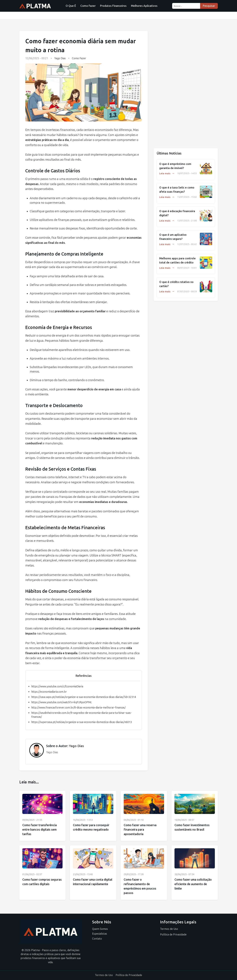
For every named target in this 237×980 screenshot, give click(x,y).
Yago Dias (60, 58)
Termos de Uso (169, 929)
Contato (97, 939)
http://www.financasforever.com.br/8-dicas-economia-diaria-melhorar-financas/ (78, 708)
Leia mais (167, 173)
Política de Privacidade (173, 935)
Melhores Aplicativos (144, 6)
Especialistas (100, 934)
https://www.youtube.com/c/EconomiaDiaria (57, 686)
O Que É (71, 6)
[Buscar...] (186, 6)
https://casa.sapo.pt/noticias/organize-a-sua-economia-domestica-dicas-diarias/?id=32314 (84, 697)
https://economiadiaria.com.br (49, 692)
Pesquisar (209, 6)
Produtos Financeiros (113, 6)
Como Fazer (88, 6)
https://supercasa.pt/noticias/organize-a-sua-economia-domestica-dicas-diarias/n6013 (82, 722)
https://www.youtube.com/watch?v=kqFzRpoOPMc (61, 702)
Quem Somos (100, 929)
